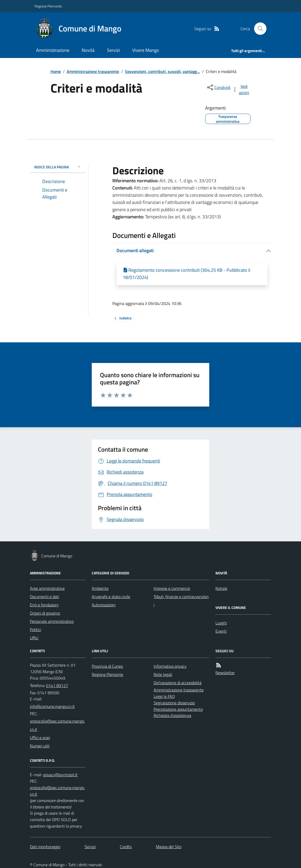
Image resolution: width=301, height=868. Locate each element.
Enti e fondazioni (44, 605)
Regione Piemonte (48, 6)
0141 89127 (57, 685)
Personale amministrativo (52, 621)
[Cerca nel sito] (258, 29)
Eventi (221, 631)
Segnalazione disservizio (174, 703)
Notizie (221, 588)
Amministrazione (53, 50)
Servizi (113, 50)
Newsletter (225, 673)
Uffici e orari (40, 738)
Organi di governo (45, 613)
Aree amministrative (47, 588)
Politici (35, 630)
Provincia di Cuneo (107, 666)
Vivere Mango (146, 50)
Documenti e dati (44, 597)
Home (56, 71)
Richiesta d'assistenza (172, 715)
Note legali (163, 674)
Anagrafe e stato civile (111, 597)
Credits (126, 847)
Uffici (34, 638)
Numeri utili (40, 746)
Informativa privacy (170, 666)
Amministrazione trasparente (93, 71)
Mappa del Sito (169, 847)
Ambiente (100, 588)
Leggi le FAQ (164, 696)
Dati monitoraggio (45, 847)
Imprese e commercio (172, 588)
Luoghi (221, 623)
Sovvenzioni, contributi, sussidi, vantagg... (162, 71)
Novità (88, 50)
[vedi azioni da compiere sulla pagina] (241, 89)
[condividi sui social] (218, 87)
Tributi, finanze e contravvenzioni (181, 601)
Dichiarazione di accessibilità (178, 683)
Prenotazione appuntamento (178, 709)
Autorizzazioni (104, 605)
